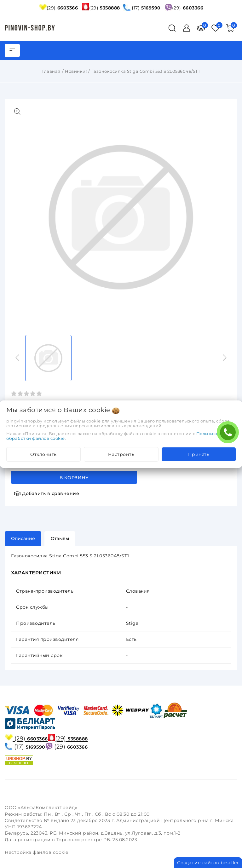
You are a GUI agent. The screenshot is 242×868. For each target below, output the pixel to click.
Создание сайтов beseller (208, 863)
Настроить (121, 454)
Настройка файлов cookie (37, 852)
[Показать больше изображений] (17, 112)
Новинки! (76, 71)
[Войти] (187, 28)
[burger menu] (12, 50)
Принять (199, 454)
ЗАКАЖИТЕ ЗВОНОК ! (229, 434)
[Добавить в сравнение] (47, 493)
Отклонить (43, 454)
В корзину (74, 478)
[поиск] (172, 28)
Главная (51, 71)
